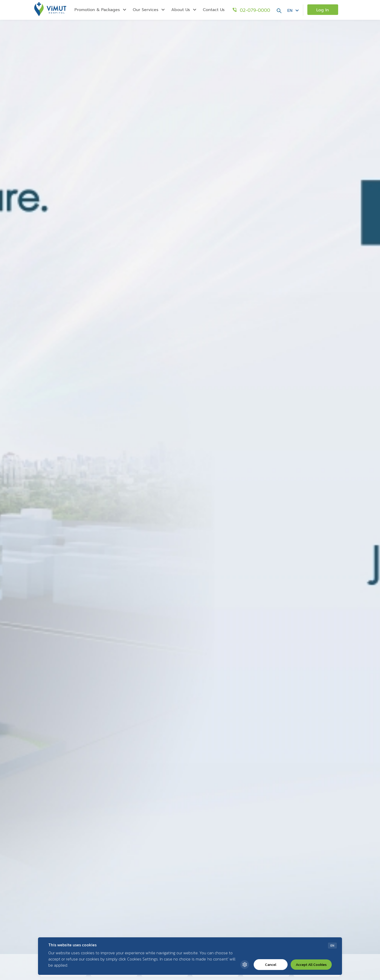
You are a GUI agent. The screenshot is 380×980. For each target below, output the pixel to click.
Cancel (271, 965)
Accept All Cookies (311, 965)
